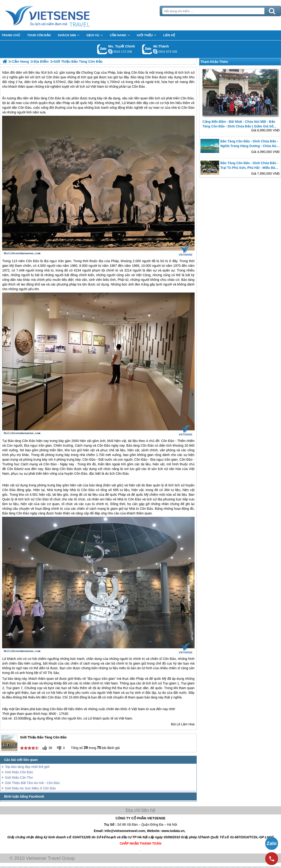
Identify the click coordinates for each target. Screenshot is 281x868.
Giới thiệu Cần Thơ (19, 778)
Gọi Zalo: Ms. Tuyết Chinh (102, 49)
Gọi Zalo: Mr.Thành (147, 49)
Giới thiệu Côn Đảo (19, 772)
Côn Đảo (138, 87)
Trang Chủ (59, 15)
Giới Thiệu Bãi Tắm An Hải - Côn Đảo (32, 783)
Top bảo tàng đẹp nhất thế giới (27, 767)
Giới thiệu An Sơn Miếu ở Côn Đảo (30, 788)
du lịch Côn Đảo (117, 474)
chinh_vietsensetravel (110, 51)
